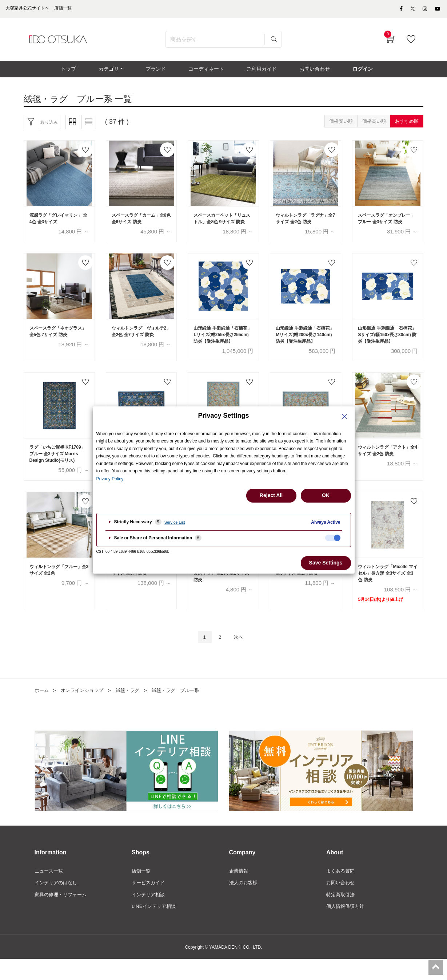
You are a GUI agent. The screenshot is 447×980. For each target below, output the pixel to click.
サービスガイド (149, 903)
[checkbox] (333, 538)
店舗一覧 (142, 891)
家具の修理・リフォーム (63, 915)
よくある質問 (342, 891)
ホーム (42, 710)
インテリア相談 (149, 915)
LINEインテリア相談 (155, 928)
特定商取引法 (342, 915)
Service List (175, 522)
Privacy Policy (110, 479)
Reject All (271, 495)
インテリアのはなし (57, 903)
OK (326, 495)
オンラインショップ (85, 710)
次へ (241, 656)
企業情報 (239, 891)
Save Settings (326, 563)
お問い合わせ (342, 903)
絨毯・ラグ (133, 710)
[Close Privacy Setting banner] (344, 417)
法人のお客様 (244, 903)
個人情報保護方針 (347, 928)
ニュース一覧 (50, 891)
